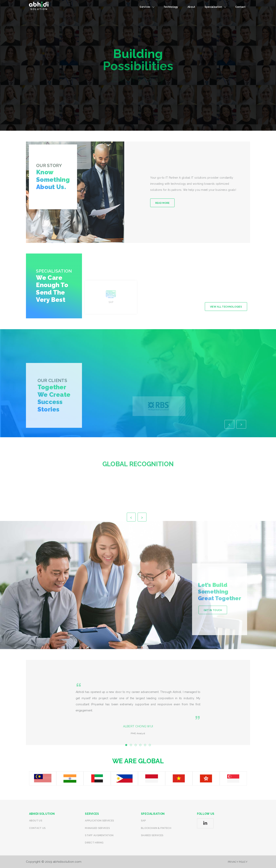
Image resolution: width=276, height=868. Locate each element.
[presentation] (229, 461)
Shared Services (152, 835)
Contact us (37, 828)
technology (171, 7)
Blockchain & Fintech (156, 828)
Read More (162, 203)
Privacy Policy (238, 862)
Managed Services (97, 828)
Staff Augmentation (99, 835)
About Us (36, 821)
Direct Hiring (94, 843)
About (191, 7)
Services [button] (147, 7)
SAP (143, 821)
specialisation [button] (215, 7)
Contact (240, 7)
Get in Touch (213, 649)
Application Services (99, 821)
